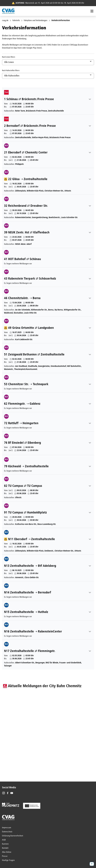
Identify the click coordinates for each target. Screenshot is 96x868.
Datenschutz (7, 832)
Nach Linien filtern (9, 57)
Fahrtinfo (16, 21)
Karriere (5, 844)
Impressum (7, 828)
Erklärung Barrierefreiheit (13, 836)
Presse (5, 856)
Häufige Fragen (8, 860)
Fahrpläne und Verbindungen (36, 21)
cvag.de (5, 21)
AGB (4, 840)
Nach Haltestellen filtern (11, 71)
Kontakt (5, 848)
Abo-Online (7, 852)
